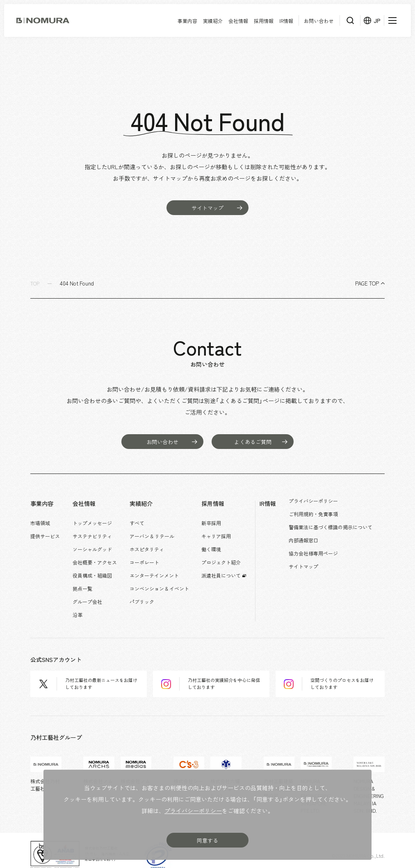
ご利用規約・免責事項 (326, 514)
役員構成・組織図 (95, 563)
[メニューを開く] (392, 20)
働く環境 (219, 541)
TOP (35, 283)
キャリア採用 (223, 530)
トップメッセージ (95, 519)
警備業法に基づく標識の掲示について (343, 525)
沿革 (80, 596)
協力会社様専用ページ (326, 547)
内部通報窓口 (316, 536)
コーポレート (149, 552)
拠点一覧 (85, 574)
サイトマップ (316, 558)
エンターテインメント (159, 563)
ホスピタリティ (152, 541)
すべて (142, 519)
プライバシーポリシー (326, 503)
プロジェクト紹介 (228, 552)
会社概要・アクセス (97, 552)
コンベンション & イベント (164, 574)
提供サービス (45, 530)
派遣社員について (228, 563)
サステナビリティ (95, 530)
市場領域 (40, 519)
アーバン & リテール (157, 530)
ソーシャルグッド (95, 541)
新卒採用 (219, 519)
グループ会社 (90, 585)
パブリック (147, 585)
